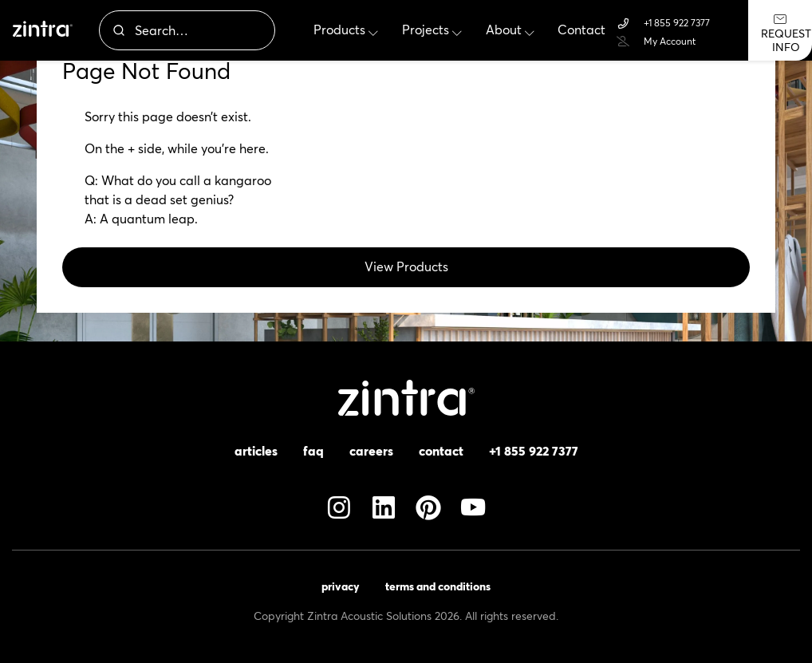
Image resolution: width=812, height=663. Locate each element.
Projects (432, 30)
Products (346, 30)
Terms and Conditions (438, 586)
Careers (371, 451)
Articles (256, 451)
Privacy (341, 586)
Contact (581, 30)
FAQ (313, 451)
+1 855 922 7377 (663, 23)
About (510, 30)
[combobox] (187, 30)
